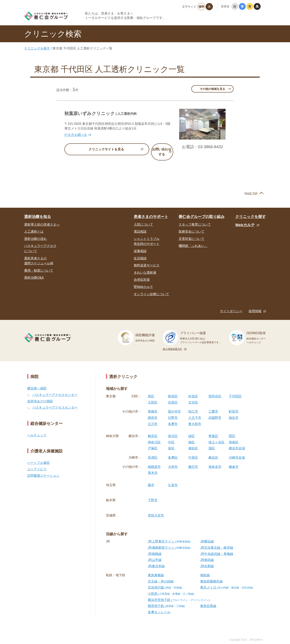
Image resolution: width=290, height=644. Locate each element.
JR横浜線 (207, 536)
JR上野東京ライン (169, 536)
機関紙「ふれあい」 (193, 241)
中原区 (193, 452)
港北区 (173, 431)
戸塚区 (153, 443)
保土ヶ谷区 (216, 437)
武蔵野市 (215, 412)
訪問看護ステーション (43, 470)
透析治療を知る (38, 212)
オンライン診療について (151, 289)
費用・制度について (39, 265)
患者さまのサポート (151, 212)
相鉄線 (205, 570)
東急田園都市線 (211, 576)
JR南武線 (207, 555)
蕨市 (151, 480)
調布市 (153, 412)
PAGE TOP (251, 188)
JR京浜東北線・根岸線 (217, 542)
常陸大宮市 (156, 510)
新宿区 (173, 391)
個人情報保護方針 (172, 344)
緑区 (192, 431)
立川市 (153, 419)
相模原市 (154, 462)
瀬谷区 (193, 443)
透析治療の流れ (35, 234)
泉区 (171, 443)
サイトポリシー (231, 306)
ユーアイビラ (37, 464)
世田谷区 (215, 391)
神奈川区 (154, 437)
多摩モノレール (159, 607)
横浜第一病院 (37, 383)
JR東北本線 (156, 561)
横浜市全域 (237, 443)
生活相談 (140, 253)
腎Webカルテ (143, 282)
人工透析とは (34, 226)
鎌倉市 (234, 462)
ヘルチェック (37, 430)
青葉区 (213, 431)
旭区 (212, 443)
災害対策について (192, 234)
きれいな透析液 (145, 267)
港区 (151, 391)
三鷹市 (213, 406)
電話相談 (140, 226)
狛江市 (193, 406)
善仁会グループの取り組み (202, 212)
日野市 (173, 412)
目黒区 (173, 397)
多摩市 (173, 419)
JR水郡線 (207, 561)
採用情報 (255, 306)
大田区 (153, 397)
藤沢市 (193, 462)
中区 (171, 437)
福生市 (234, 412)
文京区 (193, 397)
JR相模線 (155, 549)
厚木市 (153, 468)
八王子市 (195, 412)
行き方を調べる (76, 135)
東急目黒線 (208, 601)
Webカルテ (245, 220)
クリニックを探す (37, 48)
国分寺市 (174, 406)
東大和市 (195, 419)
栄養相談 (140, 246)
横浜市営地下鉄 (179, 595)
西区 (232, 431)
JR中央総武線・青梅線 (217, 549)
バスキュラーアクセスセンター (55, 390)
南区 (192, 437)
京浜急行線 (165, 582)
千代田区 (235, 391)
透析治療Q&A (34, 273)
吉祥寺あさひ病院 (40, 396)
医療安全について (192, 226)
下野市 (153, 495)
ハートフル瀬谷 (38, 458)
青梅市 (153, 406)
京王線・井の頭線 (161, 576)
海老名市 (215, 462)
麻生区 (213, 452)
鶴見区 (153, 431)
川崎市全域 (237, 452)
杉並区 (193, 391)
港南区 (234, 437)
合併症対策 (142, 275)
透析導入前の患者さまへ (42, 219)
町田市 (234, 406)
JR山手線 (155, 555)
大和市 (173, 462)
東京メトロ (227, 582)
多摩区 (173, 452)
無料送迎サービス (147, 260)
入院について (143, 219)
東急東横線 (156, 570)
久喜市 (173, 480)
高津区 (153, 452)
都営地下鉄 (166, 601)
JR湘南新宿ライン (169, 542)
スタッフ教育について (195, 219)
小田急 (171, 588)
